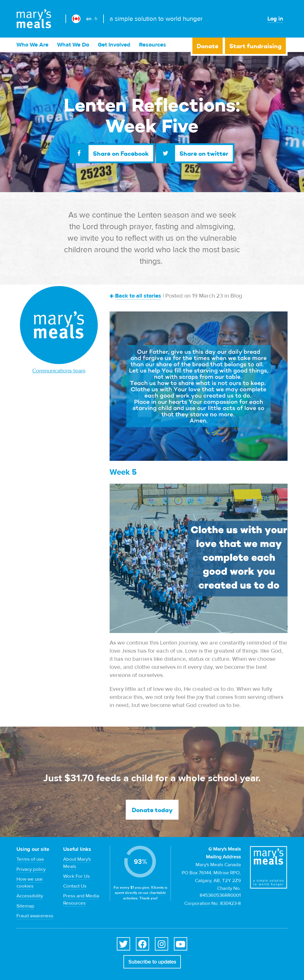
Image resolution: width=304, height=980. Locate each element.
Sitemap (25, 906)
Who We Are (32, 45)
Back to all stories (138, 296)
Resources (153, 45)
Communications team (59, 371)
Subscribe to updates (152, 962)
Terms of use (30, 859)
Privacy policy (31, 869)
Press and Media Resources (81, 899)
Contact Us (75, 886)
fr (96, 19)
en (89, 19)
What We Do (73, 45)
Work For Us (76, 876)
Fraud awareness (35, 916)
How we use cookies (30, 883)
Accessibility (30, 896)
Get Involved (114, 45)
